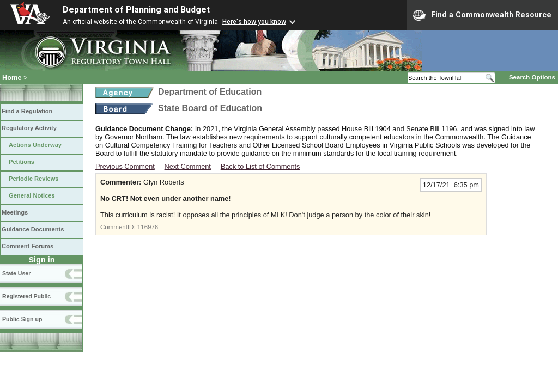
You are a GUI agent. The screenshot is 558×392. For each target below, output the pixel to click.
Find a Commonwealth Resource (482, 15)
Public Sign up (22, 319)
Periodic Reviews (34, 179)
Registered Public (26, 296)
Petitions (22, 162)
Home (12, 78)
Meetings (15, 212)
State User (16, 273)
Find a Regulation (27, 111)
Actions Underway (35, 145)
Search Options (532, 77)
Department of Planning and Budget (136, 10)
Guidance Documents (33, 229)
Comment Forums (28, 246)
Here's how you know (254, 22)
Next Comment (188, 166)
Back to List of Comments (260, 166)
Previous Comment (125, 166)
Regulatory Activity (29, 128)
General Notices (32, 195)
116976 (148, 227)
